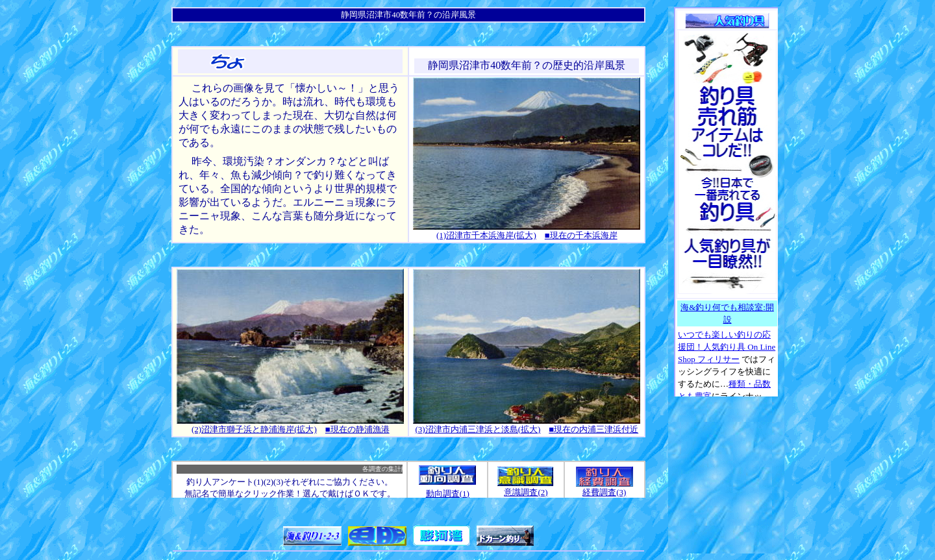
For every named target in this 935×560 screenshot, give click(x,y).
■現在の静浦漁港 (357, 429)
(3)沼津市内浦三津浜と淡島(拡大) (478, 429)
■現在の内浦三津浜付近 (593, 429)
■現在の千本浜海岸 (581, 235)
